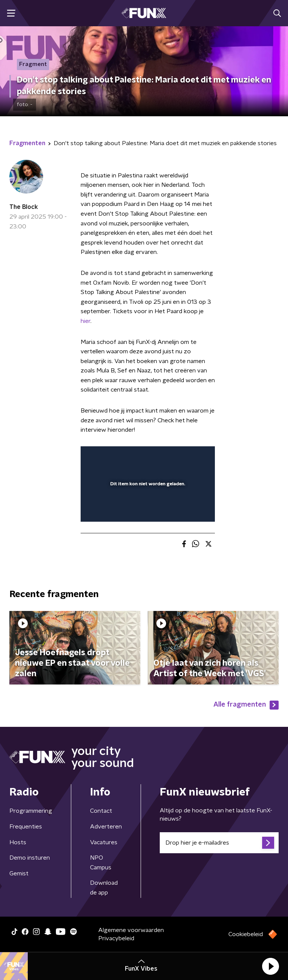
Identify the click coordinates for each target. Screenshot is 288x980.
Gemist (19, 873)
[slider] (147, 509)
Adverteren (106, 827)
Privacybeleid (116, 938)
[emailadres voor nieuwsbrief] (219, 843)
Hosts (18, 842)
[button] (270, 966)
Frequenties (26, 827)
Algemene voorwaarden (131, 930)
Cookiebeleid (246, 934)
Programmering (31, 811)
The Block (24, 207)
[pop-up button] (174, 457)
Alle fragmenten (246, 705)
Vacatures (104, 842)
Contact (101, 811)
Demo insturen (30, 858)
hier (85, 321)
